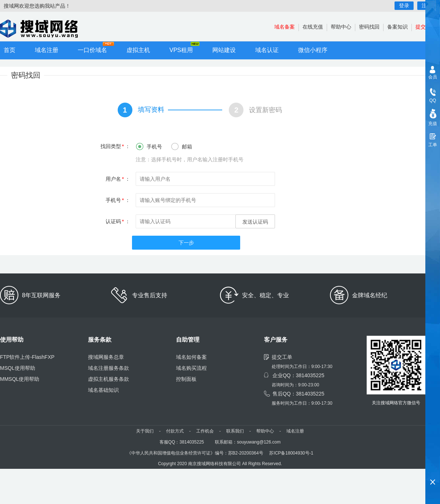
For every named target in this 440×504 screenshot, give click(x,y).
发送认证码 (255, 222)
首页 (10, 50)
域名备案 (285, 27)
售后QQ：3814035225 (298, 394)
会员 (433, 77)
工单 (433, 145)
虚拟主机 (138, 50)
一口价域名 (92, 50)
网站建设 (224, 50)
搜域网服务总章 (106, 357)
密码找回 (369, 27)
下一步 (186, 243)
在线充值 (313, 27)
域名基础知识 (103, 390)
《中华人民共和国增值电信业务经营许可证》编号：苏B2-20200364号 (195, 453)
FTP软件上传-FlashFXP (27, 357)
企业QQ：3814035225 (298, 375)
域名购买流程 (191, 368)
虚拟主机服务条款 (109, 379)
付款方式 (175, 431)
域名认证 (267, 50)
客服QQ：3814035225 (182, 442)
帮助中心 (341, 27)
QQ (433, 100)
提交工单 (282, 357)
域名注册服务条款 (109, 368)
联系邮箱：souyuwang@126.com (248, 442)
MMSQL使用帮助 (20, 379)
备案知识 (397, 27)
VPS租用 (181, 50)
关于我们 (145, 431)
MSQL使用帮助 (18, 368)
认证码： (118, 221)
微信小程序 (313, 50)
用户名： (118, 179)
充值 (433, 124)
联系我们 (235, 431)
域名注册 (47, 50)
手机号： (118, 200)
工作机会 (205, 431)
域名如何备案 (191, 357)
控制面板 (186, 379)
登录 (404, 5)
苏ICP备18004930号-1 (291, 453)
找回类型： (115, 146)
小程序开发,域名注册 (44, 29)
